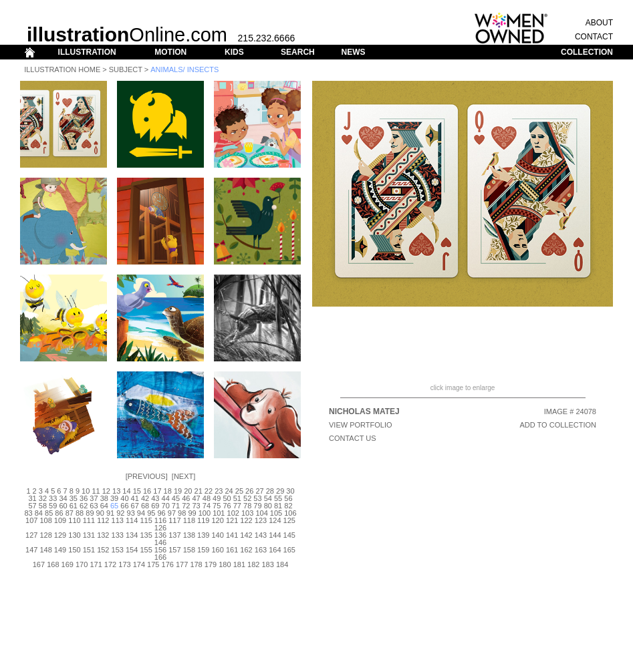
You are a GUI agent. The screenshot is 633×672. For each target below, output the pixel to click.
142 (246, 535)
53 (257, 498)
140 (218, 535)
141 (232, 535)
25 (239, 491)
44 (166, 498)
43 (155, 498)
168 (53, 564)
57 (32, 506)
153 (118, 550)
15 (137, 491)
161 (232, 550)
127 (31, 535)
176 (168, 564)
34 (63, 498)
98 (182, 513)
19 (178, 491)
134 (132, 535)
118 (189, 520)
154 (132, 550)
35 (74, 498)
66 (124, 506)
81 (278, 506)
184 (282, 564)
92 (120, 513)
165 (289, 550)
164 (275, 550)
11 (96, 491)
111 (89, 520)
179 (211, 564)
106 (290, 513)
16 (147, 491)
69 (155, 506)
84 (39, 513)
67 (135, 506)
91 (110, 513)
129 (60, 535)
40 (124, 498)
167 (39, 564)
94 (141, 513)
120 (218, 520)
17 (157, 491)
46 (186, 498)
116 (160, 520)
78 (247, 506)
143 (261, 535)
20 (188, 491)
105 (276, 513)
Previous (147, 476)
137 (174, 535)
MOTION (170, 52)
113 (118, 520)
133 (118, 535)
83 (28, 513)
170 (82, 564)
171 (96, 564)
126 (160, 528)
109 (60, 520)
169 (68, 564)
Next (183, 476)
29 (280, 491)
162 (246, 550)
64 (104, 506)
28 (270, 491)
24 (229, 491)
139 (203, 535)
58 (43, 506)
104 (261, 513)
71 (176, 506)
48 (207, 498)
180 (225, 564)
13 (116, 491)
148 (45, 550)
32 (43, 498)
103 (247, 513)
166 (160, 557)
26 (249, 491)
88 (80, 513)
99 (192, 513)
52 (247, 498)
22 (209, 491)
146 (160, 542)
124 (275, 520)
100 (205, 513)
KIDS (234, 52)
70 (166, 506)
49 (217, 498)
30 (290, 491)
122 (246, 520)
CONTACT (594, 37)
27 (259, 491)
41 (135, 498)
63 (94, 506)
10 (86, 491)
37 (94, 498)
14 (126, 491)
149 (60, 550)
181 (239, 564)
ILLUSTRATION (87, 52)
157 (174, 550)
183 (267, 564)
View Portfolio (361, 425)
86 (59, 513)
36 (84, 498)
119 (203, 520)
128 (45, 535)
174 (139, 564)
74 (207, 506)
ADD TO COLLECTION (558, 425)
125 (289, 520)
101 (219, 513)
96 (161, 513)
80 (268, 506)
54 (268, 498)
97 (172, 513)
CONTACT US (353, 438)
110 (74, 520)
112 (103, 520)
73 (196, 506)
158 (189, 550)
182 (253, 564)
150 (74, 550)
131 (89, 535)
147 (31, 550)
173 (124, 564)
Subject (126, 69)
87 (70, 513)
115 (146, 520)
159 (203, 550)
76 (227, 506)
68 (145, 506)
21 (199, 491)
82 (288, 506)
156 (160, 550)
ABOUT (599, 23)
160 (218, 550)
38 (104, 498)
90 (100, 513)
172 (110, 564)
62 (84, 506)
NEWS (353, 52)
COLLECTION (587, 52)
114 (132, 520)
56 (288, 498)
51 (237, 498)
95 (151, 513)
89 (90, 513)
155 (146, 550)
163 (261, 550)
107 (31, 520)
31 (32, 498)
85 (49, 513)
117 (174, 520)
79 (257, 506)
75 (217, 506)
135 (146, 535)
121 (232, 520)
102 (233, 513)
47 (196, 498)
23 (219, 491)
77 (237, 506)
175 (153, 564)
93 (131, 513)
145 (289, 535)
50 (227, 498)
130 (74, 535)
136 (160, 535)
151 (89, 550)
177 (182, 564)
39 (114, 498)
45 (176, 498)
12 (106, 491)
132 (103, 535)
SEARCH (298, 52)
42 (145, 498)
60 (63, 506)
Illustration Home (62, 69)
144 (275, 535)
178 (196, 564)
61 (74, 506)
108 (45, 520)
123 (261, 520)
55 (278, 498)
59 (53, 506)
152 (103, 550)
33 (53, 498)
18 (168, 491)
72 (186, 506)
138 (189, 535)
